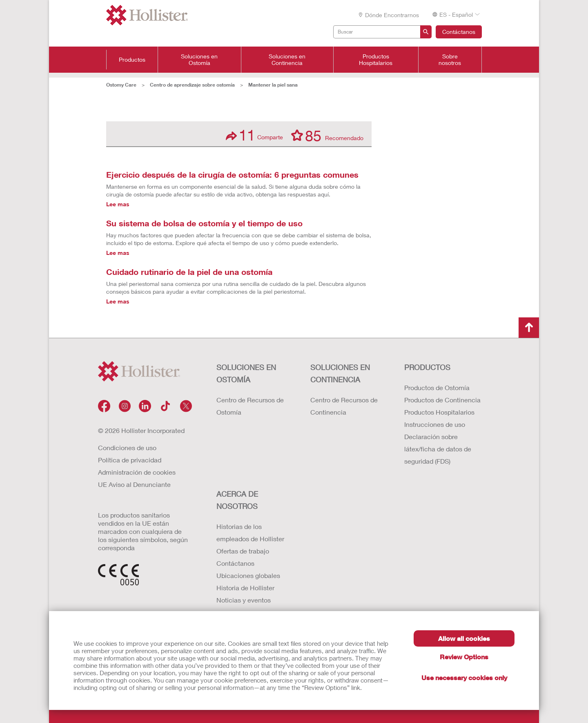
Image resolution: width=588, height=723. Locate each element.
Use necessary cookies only (464, 677)
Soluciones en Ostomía (199, 60)
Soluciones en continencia (340, 373)
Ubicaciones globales (248, 575)
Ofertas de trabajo (243, 551)
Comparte (254, 135)
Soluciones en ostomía (246, 373)
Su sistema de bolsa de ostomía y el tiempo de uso (204, 223)
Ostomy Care (121, 85)
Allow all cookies (464, 638)
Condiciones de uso (127, 447)
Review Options (464, 657)
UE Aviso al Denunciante (134, 484)
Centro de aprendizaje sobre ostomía (192, 85)
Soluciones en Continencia (287, 60)
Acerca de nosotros (237, 500)
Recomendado (327, 135)
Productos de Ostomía (437, 387)
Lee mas (118, 204)
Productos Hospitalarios (376, 60)
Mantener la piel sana (273, 85)
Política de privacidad (130, 460)
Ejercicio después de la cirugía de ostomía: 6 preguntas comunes (232, 174)
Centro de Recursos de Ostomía (250, 406)
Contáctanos (459, 32)
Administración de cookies (137, 472)
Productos (132, 60)
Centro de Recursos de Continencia (344, 406)
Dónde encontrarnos (388, 15)
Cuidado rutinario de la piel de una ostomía (189, 272)
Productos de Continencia (442, 400)
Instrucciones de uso (435, 424)
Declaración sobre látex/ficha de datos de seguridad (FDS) (438, 449)
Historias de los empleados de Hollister (250, 532)
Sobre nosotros (450, 60)
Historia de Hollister (245, 588)
